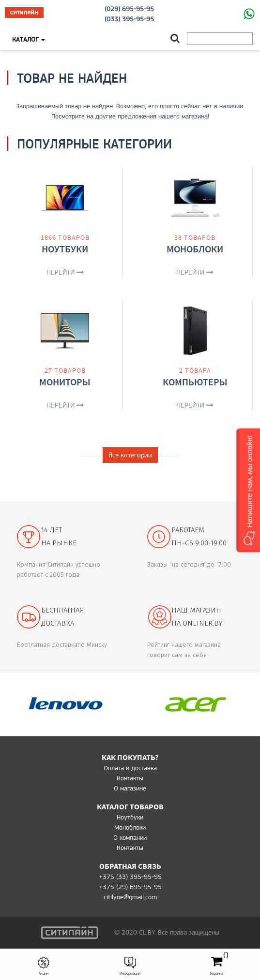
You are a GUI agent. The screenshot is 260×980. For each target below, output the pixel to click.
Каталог (29, 39)
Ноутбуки (65, 249)
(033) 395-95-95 (129, 19)
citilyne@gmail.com (130, 897)
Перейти (65, 272)
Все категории (130, 455)
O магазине (130, 788)
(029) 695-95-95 (129, 9)
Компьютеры (195, 382)
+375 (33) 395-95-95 (130, 877)
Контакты (130, 778)
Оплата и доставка (130, 768)
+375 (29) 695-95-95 (130, 887)
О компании (130, 837)
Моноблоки (195, 249)
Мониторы (65, 382)
